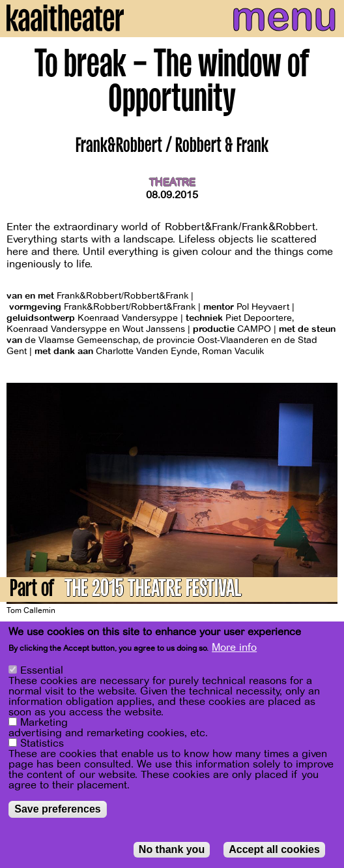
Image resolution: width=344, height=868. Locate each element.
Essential (42, 671)
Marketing (44, 723)
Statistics (42, 744)
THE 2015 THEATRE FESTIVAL (153, 591)
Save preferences (58, 810)
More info (234, 649)
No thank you (172, 850)
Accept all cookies (274, 850)
